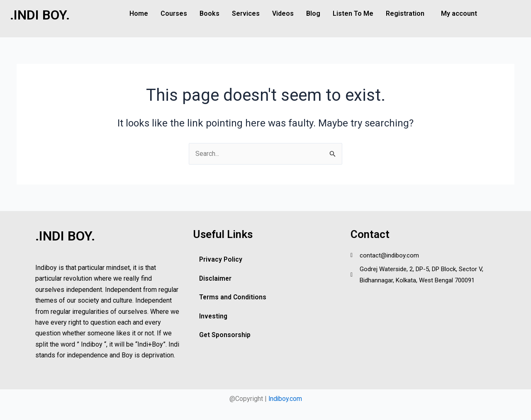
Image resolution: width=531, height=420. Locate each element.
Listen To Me (353, 13)
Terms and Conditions (233, 297)
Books (209, 13)
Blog (313, 13)
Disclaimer (216, 278)
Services (246, 13)
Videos (283, 13)
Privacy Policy (221, 259)
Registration (405, 13)
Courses (174, 13)
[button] (407, 14)
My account (459, 13)
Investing (214, 317)
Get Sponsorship (225, 336)
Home (139, 13)
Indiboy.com (285, 399)
